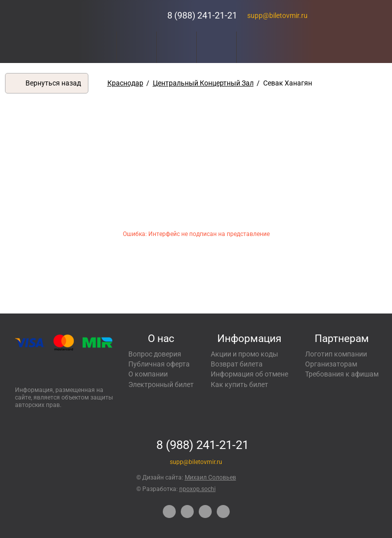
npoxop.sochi (197, 489)
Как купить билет (239, 384)
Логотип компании (336, 354)
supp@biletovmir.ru (277, 15)
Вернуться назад (53, 83)
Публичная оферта (159, 364)
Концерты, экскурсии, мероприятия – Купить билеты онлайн (121, 16)
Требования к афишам (342, 374)
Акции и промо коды (244, 354)
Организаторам (331, 364)
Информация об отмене (249, 374)
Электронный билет (161, 384)
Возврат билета (237, 364)
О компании (148, 374)
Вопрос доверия (155, 354)
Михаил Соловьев (210, 477)
